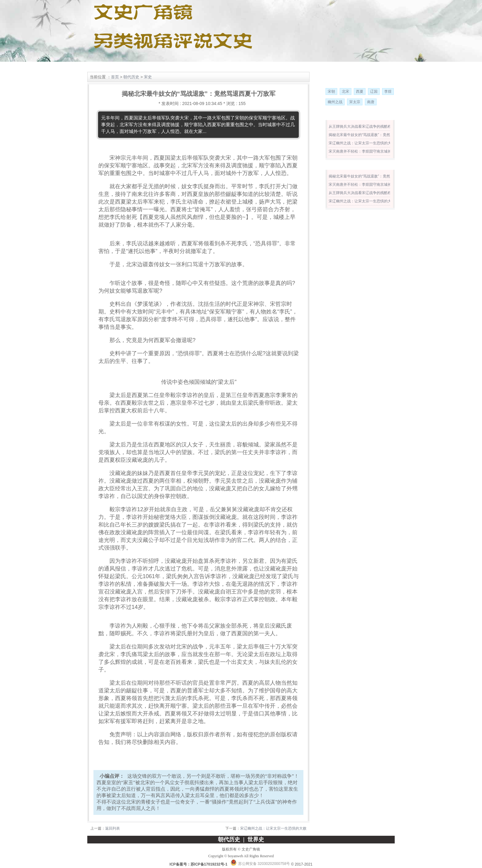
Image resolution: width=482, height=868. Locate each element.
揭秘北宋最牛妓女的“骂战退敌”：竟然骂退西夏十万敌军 (374, 135)
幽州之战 (335, 102)
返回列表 (113, 828)
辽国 (374, 91)
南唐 (371, 102)
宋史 (148, 77)
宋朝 (331, 91)
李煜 (388, 91)
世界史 (154, 67)
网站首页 (101, 67)
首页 (115, 77)
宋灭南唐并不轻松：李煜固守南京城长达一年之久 (369, 151)
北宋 (346, 91)
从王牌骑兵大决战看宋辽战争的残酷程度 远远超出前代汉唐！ (379, 127)
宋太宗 (355, 102)
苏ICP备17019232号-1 (209, 864)
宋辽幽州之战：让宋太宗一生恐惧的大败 (273, 828)
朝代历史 (127, 67)
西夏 (360, 91)
